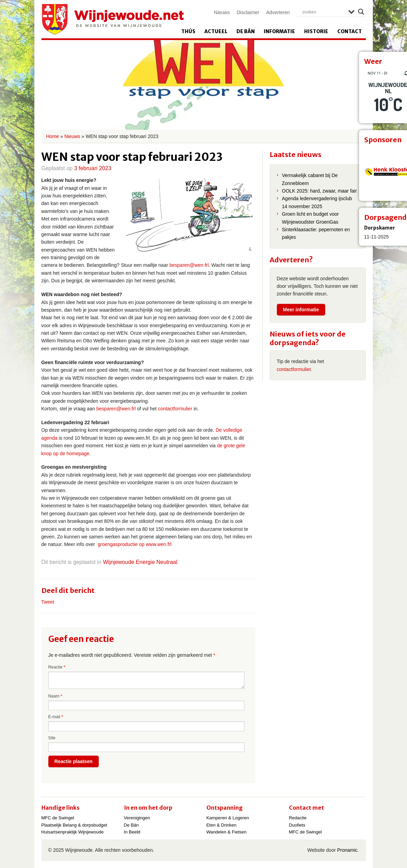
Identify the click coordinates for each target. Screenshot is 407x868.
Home (53, 136)
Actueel (216, 31)
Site (52, 738)
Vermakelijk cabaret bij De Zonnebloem (310, 179)
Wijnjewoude (113, 19)
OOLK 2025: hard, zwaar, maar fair (319, 191)
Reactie (57, 667)
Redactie (298, 818)
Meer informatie (301, 310)
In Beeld (132, 832)
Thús (188, 31)
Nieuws (222, 12)
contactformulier (175, 409)
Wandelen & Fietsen (227, 832)
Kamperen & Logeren (228, 818)
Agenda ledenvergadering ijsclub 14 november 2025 (317, 202)
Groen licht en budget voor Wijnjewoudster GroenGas (311, 218)
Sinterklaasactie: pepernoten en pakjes (316, 233)
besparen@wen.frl (189, 265)
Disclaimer (248, 12)
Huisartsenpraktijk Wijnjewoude (73, 832)
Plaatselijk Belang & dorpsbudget (74, 825)
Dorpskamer (380, 228)
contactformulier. (295, 369)
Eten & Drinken (221, 825)
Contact (350, 31)
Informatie (279, 31)
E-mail (56, 717)
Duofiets (297, 825)
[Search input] (323, 12)
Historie (316, 31)
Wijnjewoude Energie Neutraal (140, 562)
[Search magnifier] (361, 12)
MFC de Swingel (58, 818)
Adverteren (278, 12)
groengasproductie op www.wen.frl (135, 544)
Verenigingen (137, 818)
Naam (55, 696)
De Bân (246, 31)
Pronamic (347, 850)
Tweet (48, 602)
